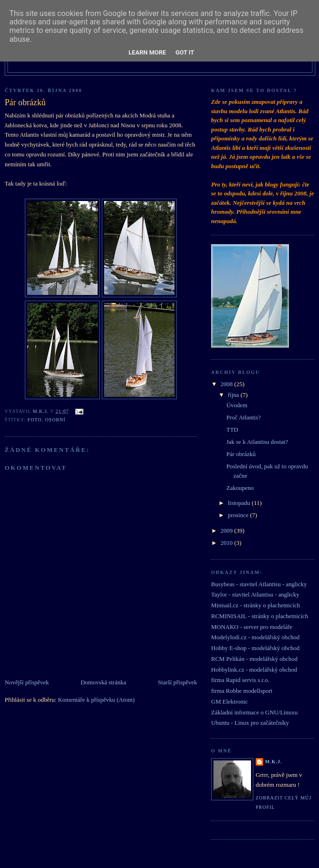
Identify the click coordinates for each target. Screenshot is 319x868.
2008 (227, 384)
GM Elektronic (229, 701)
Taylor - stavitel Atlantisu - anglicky (255, 594)
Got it (185, 52)
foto (35, 420)
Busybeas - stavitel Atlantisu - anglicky (259, 584)
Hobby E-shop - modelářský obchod (255, 648)
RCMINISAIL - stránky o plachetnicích (260, 616)
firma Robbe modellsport (242, 691)
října (234, 395)
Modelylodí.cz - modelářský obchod (255, 637)
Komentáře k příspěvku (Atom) (96, 700)
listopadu (240, 503)
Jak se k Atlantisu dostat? (257, 442)
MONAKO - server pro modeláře (252, 627)
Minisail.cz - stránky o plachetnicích (256, 605)
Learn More (147, 52)
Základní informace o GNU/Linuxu (254, 712)
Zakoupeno (240, 488)
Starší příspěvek (178, 682)
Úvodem (237, 405)
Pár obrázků (241, 454)
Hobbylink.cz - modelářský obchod (254, 670)
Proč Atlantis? (243, 417)
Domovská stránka (103, 682)
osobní (55, 420)
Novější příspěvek (27, 682)
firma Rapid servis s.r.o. (240, 680)
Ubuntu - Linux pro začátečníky (250, 723)
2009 (227, 531)
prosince (239, 515)
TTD (232, 430)
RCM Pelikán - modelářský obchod (254, 659)
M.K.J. (273, 762)
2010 (227, 543)
